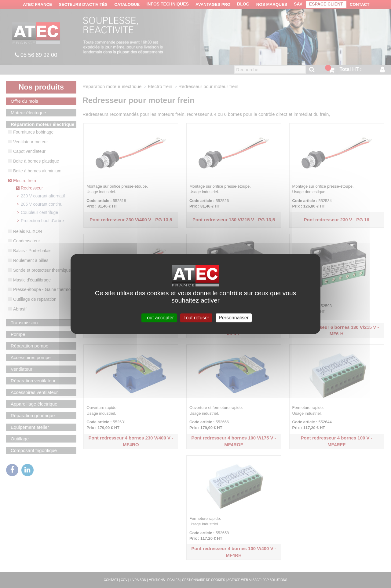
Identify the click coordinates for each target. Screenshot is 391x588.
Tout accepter (159, 318)
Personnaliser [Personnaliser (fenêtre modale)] (234, 318)
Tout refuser (196, 318)
